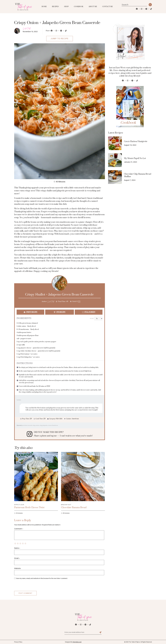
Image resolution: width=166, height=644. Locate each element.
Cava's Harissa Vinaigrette (136, 142)
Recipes (55, 7)
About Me (93, 7)
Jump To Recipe (60, 39)
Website (17, 568)
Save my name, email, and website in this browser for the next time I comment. (42, 578)
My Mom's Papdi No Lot (135, 158)
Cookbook (79, 7)
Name (17, 548)
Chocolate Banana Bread (74, 508)
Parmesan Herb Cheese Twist (29, 508)
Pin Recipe (59, 312)
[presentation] (29, 586)
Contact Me (108, 7)
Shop (66, 7)
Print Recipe (30, 312)
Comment (19, 529)
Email (17, 558)
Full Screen (89, 312)
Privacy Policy (18, 642)
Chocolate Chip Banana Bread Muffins (138, 175)
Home (44, 7)
